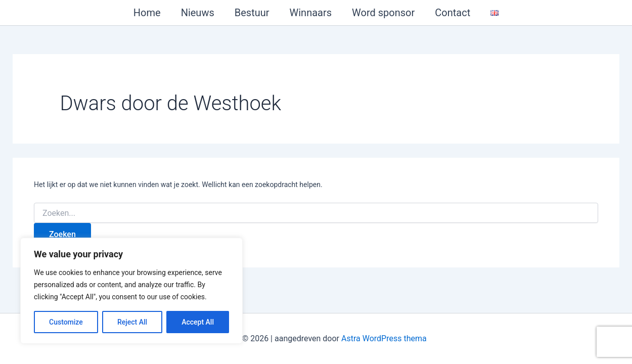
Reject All (132, 322)
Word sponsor (383, 13)
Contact (453, 13)
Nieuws (198, 13)
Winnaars (311, 13)
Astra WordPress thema (384, 338)
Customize (66, 322)
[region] (131, 291)
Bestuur (252, 13)
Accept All (198, 322)
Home (147, 13)
